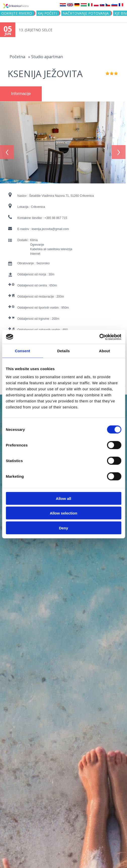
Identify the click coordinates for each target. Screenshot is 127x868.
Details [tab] (64, 351)
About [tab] (105, 351)
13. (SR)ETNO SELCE (36, 30)
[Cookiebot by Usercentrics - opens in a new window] (99, 337)
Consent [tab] (23, 351)
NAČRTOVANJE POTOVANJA (86, 13)
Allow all (63, 498)
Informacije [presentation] (21, 94)
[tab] (21, 94)
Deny (63, 528)
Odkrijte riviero (17, 13)
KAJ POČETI (47, 13)
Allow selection (63, 513)
